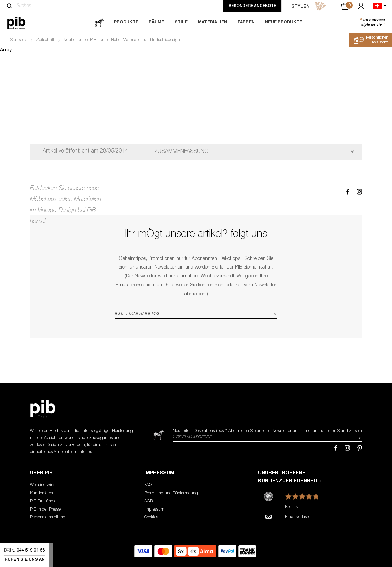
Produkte (126, 22)
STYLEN (309, 6)
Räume (156, 22)
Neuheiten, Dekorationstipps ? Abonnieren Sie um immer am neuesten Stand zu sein (267, 431)
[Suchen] (9, 6)
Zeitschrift (45, 40)
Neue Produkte (284, 22)
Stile (181, 22)
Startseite (19, 40)
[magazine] (99, 23)
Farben (246, 22)
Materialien (213, 22)
